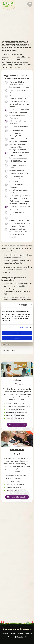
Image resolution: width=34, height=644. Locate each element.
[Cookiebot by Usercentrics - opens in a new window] (20, 305)
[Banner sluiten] (31, 305)
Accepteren (17, 333)
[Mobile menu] (30, 4)
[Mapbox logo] (6, 345)
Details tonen (24, 328)
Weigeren (17, 338)
